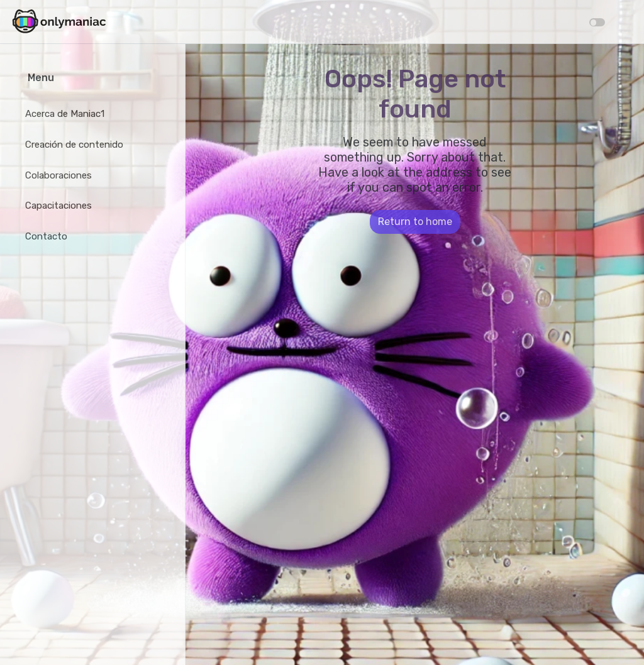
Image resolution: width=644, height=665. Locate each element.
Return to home (415, 222)
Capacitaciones (58, 206)
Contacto (46, 236)
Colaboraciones (58, 175)
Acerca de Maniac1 (65, 114)
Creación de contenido (74, 145)
